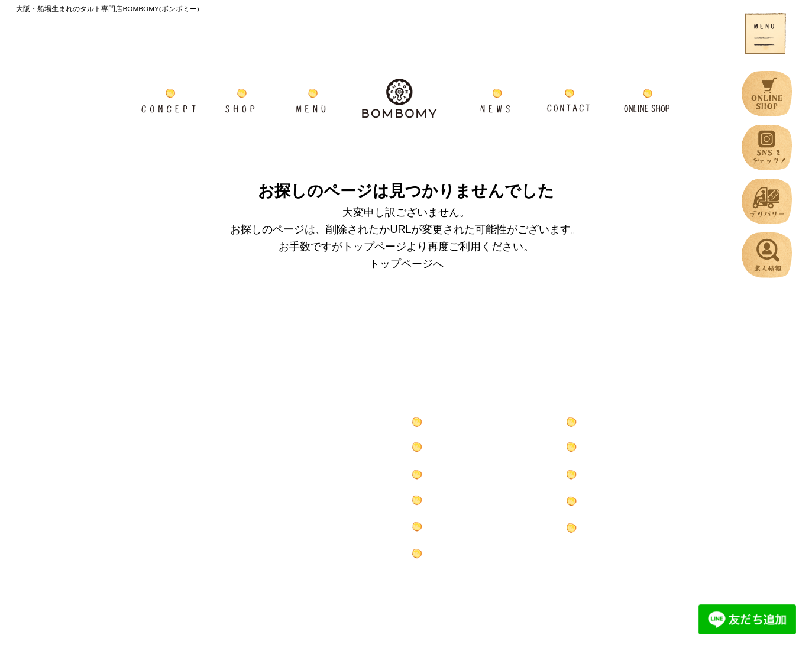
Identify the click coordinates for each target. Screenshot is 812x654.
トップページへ (406, 264)
